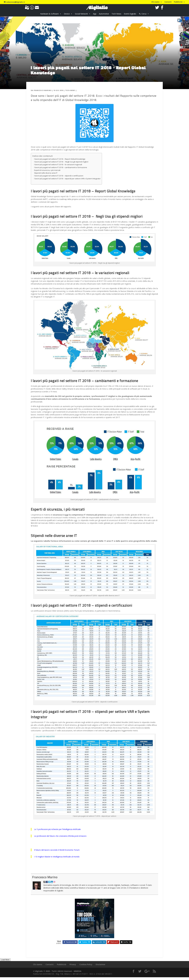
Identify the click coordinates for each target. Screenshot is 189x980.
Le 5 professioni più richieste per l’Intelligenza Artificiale (57, 829)
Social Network (81, 14)
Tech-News (116, 14)
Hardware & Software (49, 14)
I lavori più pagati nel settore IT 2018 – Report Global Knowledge (60, 159)
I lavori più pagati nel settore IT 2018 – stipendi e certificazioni (59, 176)
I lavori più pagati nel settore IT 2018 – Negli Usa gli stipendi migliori (61, 162)
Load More (5, 960)
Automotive (104, 14)
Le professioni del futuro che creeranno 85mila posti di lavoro (60, 836)
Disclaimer (100, 964)
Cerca (144, 14)
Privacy (73, 964)
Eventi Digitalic (130, 14)
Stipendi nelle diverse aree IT (46, 173)
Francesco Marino (43, 90)
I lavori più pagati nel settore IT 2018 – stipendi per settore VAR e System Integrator (67, 179)
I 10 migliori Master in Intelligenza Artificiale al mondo (57, 857)
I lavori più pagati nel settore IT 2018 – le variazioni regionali (58, 164)
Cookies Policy (86, 964)
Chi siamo (155, 2)
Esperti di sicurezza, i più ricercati (47, 170)
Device (67, 14)
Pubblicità (178, 2)
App (95, 14)
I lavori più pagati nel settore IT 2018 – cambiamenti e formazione (61, 167)
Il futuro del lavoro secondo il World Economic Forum (57, 850)
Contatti (168, 2)
